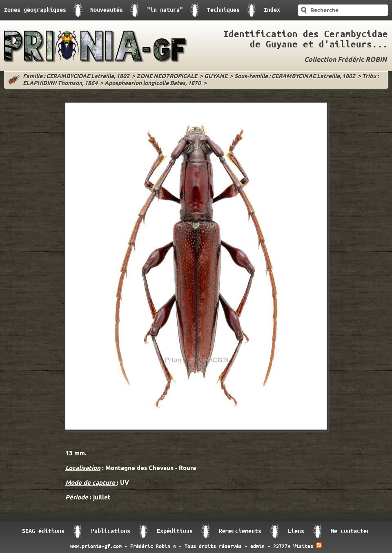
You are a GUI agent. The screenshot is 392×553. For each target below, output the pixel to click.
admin (257, 546)
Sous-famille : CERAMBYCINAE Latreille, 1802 (295, 77)
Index (272, 10)
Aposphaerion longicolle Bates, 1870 (153, 84)
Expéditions (175, 531)
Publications (111, 531)
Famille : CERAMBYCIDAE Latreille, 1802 (76, 77)
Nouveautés (107, 10)
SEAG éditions (43, 531)
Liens (296, 531)
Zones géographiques (35, 10)
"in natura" (165, 10)
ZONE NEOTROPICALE (167, 77)
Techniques (223, 10)
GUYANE (216, 77)
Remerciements (240, 531)
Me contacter (350, 531)
